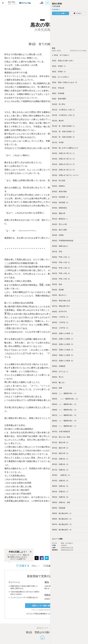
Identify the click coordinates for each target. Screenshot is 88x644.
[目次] (48, 3)
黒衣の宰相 (57, 4)
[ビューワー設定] (42, 3)
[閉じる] (31, 552)
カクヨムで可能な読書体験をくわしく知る (42, 614)
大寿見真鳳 (56, 6)
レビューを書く (60, 13)
